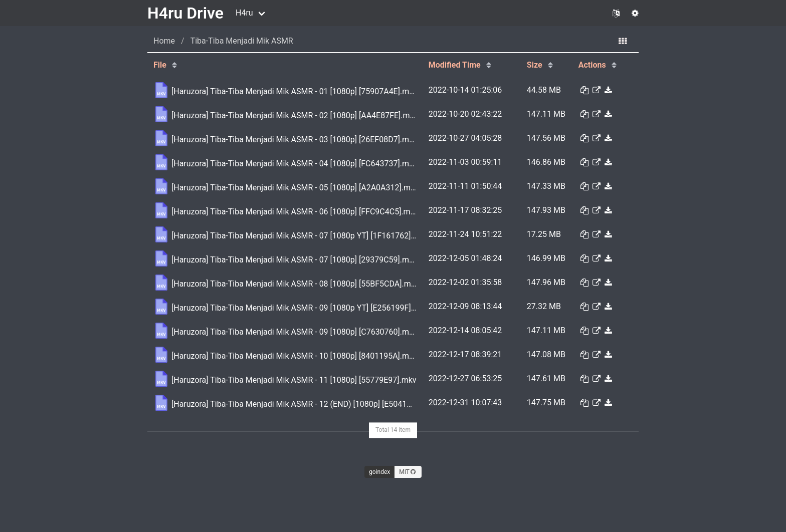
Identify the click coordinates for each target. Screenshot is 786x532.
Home (164, 41)
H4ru (244, 13)
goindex (379, 472)
